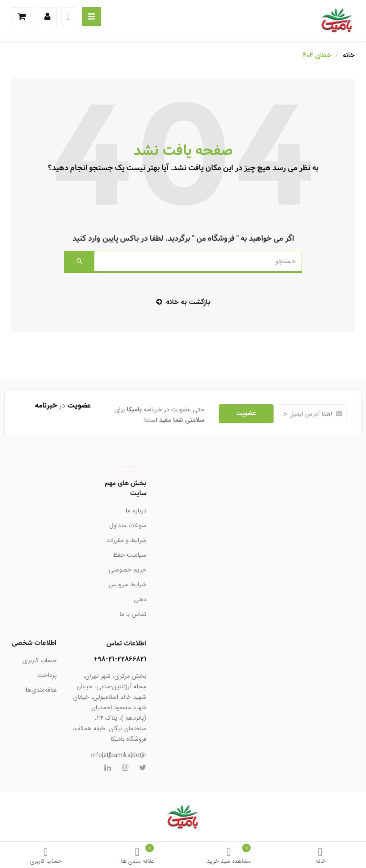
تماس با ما (133, 614)
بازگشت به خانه (183, 302)
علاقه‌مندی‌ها (41, 690)
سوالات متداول (128, 526)
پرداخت (47, 675)
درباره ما (136, 511)
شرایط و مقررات (126, 540)
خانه (320, 856)
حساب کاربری (46, 856)
